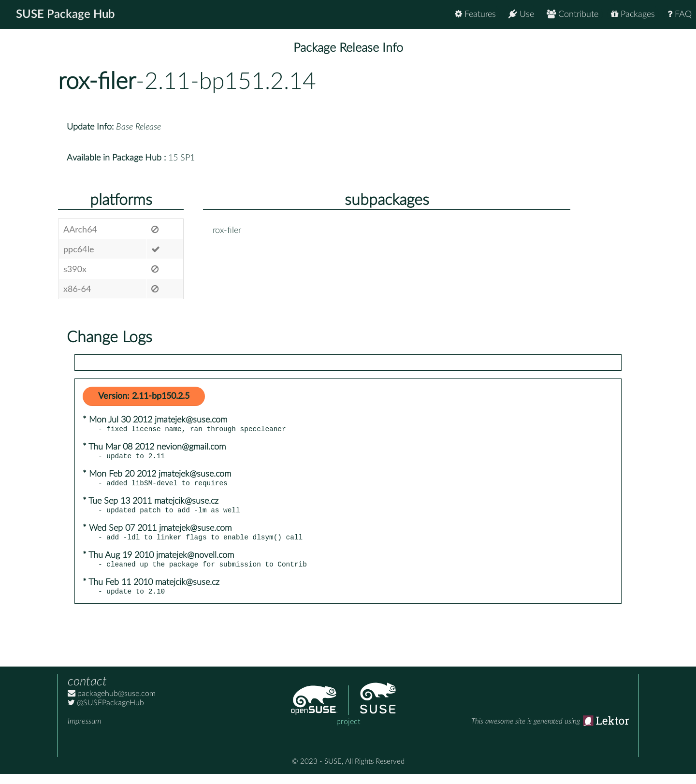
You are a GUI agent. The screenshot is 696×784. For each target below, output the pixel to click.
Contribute (573, 14)
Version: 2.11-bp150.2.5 (144, 396)
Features (475, 14)
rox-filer (97, 82)
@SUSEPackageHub (106, 713)
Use (521, 14)
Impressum (84, 731)
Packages (633, 14)
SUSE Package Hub (65, 15)
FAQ (680, 14)
